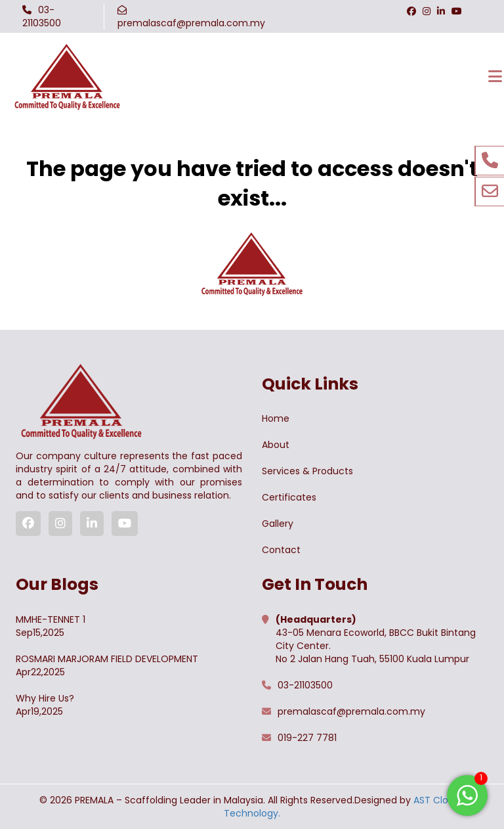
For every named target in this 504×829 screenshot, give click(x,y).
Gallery (278, 524)
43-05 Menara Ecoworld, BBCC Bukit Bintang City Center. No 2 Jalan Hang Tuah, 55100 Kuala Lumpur (376, 639)
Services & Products (307, 471)
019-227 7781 (307, 738)
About (276, 445)
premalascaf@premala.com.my (191, 23)
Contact (281, 550)
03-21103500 (42, 16)
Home (276, 418)
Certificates (289, 497)
